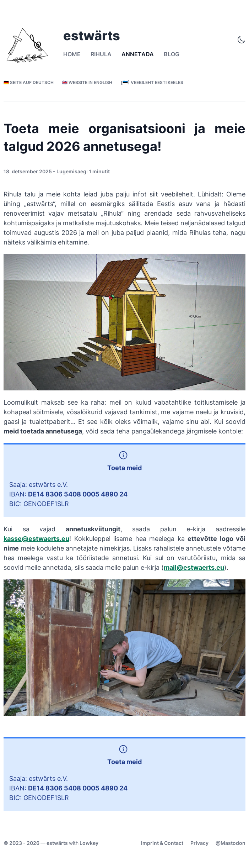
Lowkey (89, 843)
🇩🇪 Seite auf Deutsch (29, 82)
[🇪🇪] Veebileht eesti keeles (152, 82)
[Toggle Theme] (241, 40)
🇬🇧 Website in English (87, 82)
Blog (172, 54)
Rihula (101, 54)
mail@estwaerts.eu (194, 567)
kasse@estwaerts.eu (36, 539)
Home (72, 54)
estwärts (57, 843)
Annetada (138, 54)
